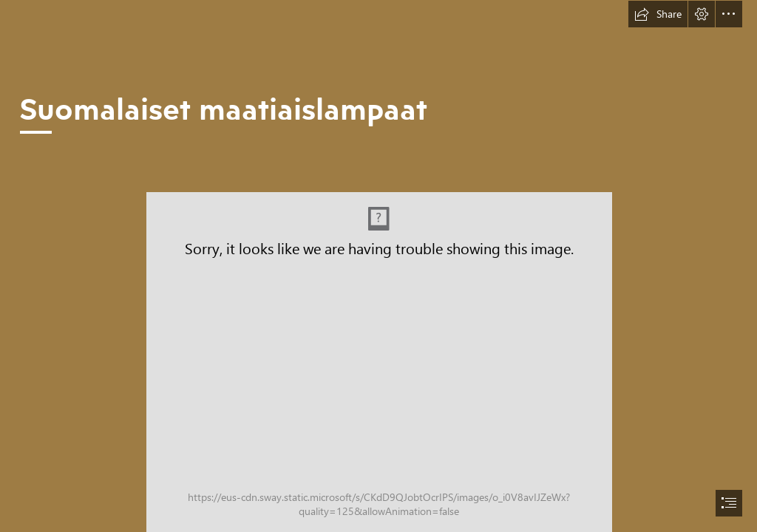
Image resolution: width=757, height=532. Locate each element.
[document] (378, 266)
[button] (658, 14)
